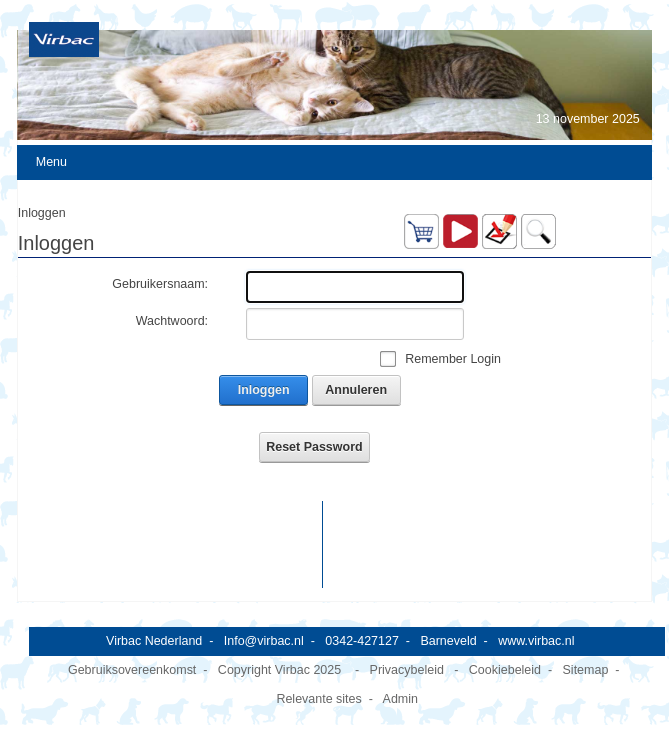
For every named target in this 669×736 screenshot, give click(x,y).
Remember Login (453, 359)
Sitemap (586, 670)
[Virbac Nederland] (64, 39)
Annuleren (356, 390)
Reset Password (314, 447)
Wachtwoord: (172, 321)
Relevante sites (318, 699)
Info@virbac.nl (264, 641)
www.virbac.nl (536, 641)
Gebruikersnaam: (160, 284)
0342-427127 (362, 641)
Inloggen (264, 390)
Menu (51, 162)
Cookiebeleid (505, 670)
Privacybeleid (407, 670)
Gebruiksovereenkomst (132, 670)
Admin (400, 699)
